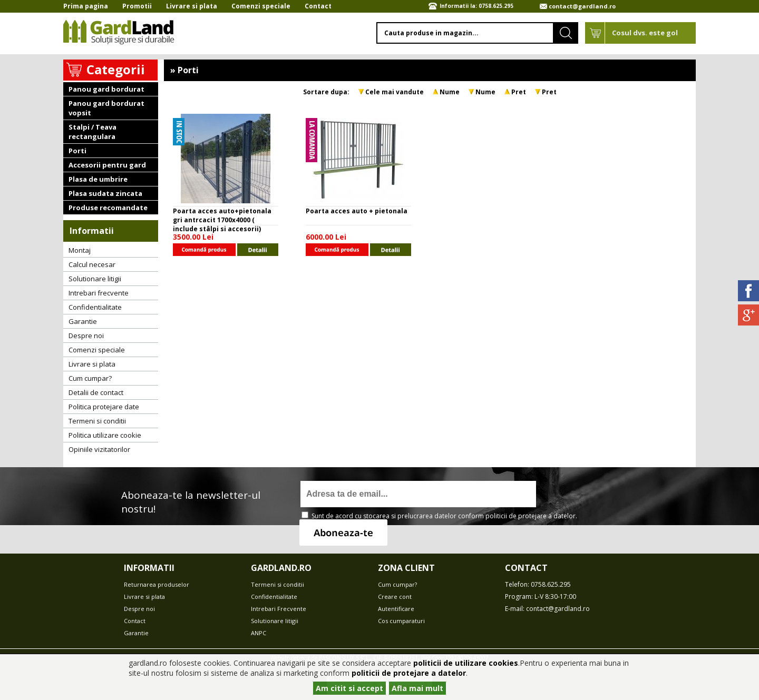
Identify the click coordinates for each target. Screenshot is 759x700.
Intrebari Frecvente (279, 609)
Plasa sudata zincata (105, 193)
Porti (77, 151)
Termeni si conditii (97, 421)
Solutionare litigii (95, 279)
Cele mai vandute (395, 92)
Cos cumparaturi (401, 621)
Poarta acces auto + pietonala (357, 211)
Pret (519, 92)
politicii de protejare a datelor (531, 516)
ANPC (259, 633)
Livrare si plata (192, 6)
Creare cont (395, 597)
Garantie (83, 321)
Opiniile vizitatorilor (99, 449)
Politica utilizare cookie (105, 435)
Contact (318, 6)
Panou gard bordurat (106, 89)
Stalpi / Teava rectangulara (93, 132)
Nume (450, 92)
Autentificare (396, 609)
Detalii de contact (96, 392)
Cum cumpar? (90, 378)
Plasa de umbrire (98, 179)
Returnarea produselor (157, 584)
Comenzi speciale (261, 6)
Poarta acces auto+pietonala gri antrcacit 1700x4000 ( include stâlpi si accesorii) (222, 220)
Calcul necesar (92, 264)
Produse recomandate (108, 208)
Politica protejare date (104, 407)
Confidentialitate (95, 307)
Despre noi (86, 336)
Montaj (80, 250)
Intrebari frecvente (99, 293)
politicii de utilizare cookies (466, 663)
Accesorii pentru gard (107, 165)
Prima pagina (86, 6)
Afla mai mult (417, 688)
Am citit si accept (349, 688)
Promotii (137, 6)
